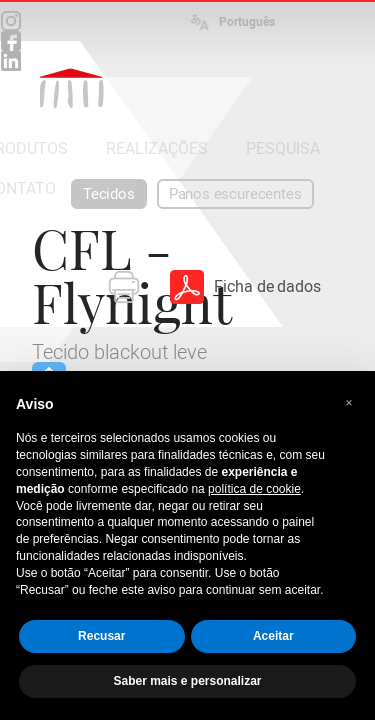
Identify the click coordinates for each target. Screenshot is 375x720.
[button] (349, 403)
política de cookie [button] (254, 489)
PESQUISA (283, 148)
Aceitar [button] (273, 636)
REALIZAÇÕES (157, 148)
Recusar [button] (101, 636)
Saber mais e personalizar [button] (187, 681)
